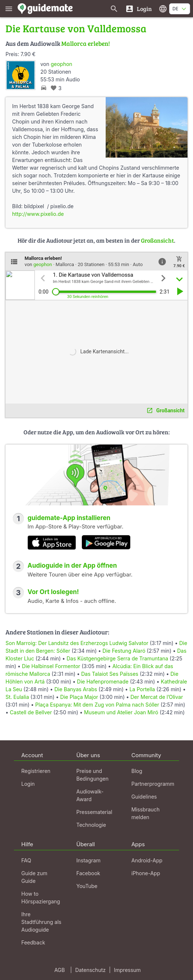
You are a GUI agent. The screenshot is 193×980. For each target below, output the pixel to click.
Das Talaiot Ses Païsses (110, 674)
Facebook (88, 873)
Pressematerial (94, 812)
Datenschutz (90, 970)
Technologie (91, 825)
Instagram (88, 860)
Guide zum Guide (34, 877)
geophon (61, 64)
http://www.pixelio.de (38, 214)
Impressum (128, 970)
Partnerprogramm (153, 784)
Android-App (147, 860)
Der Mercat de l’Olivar (157, 697)
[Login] (139, 9)
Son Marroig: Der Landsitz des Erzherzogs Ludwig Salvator (77, 643)
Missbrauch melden (145, 813)
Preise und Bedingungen (92, 775)
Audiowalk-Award (90, 795)
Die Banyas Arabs (76, 689)
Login (28, 784)
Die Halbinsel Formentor (51, 666)
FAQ (26, 860)
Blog (137, 771)
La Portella (142, 689)
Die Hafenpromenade (103, 681)
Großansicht (157, 240)
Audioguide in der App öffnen (72, 565)
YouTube (87, 886)
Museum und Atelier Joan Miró (121, 712)
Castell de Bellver (31, 712)
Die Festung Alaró (124, 651)
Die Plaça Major (79, 697)
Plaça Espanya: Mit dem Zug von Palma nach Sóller (97, 705)
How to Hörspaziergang (41, 898)
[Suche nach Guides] (114, 9)
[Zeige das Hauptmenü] (9, 9)
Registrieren (36, 771)
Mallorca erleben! (86, 43)
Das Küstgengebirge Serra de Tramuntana (117, 658)
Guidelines (144, 797)
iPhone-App (146, 873)
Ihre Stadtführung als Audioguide (41, 922)
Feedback (33, 942)
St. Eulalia (17, 697)
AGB (60, 970)
